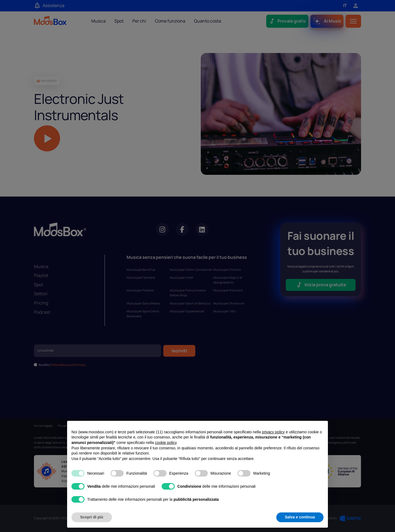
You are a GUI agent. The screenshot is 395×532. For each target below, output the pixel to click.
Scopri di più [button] (92, 517)
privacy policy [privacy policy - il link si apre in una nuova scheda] (273, 432)
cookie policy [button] (166, 443)
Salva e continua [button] (300, 517)
